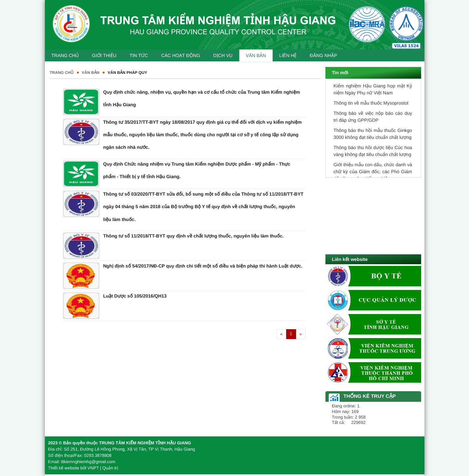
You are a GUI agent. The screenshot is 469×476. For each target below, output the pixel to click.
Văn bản (91, 73)
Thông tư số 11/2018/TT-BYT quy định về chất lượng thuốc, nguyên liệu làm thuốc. (194, 236)
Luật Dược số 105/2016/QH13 (135, 296)
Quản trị (110, 468)
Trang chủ (62, 73)
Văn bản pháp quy (127, 73)
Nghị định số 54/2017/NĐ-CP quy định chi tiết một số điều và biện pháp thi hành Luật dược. (203, 266)
